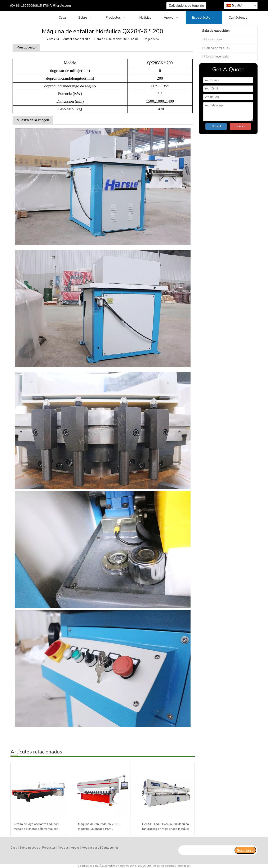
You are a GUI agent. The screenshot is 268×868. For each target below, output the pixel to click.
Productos (49, 848)
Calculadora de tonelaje (186, 6)
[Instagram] (123, 6)
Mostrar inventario (216, 57)
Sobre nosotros (30, 848)
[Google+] (104, 6)
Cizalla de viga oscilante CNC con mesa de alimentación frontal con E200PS (36, 827)
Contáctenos (110, 848)
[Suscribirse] (245, 850)
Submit (216, 126)
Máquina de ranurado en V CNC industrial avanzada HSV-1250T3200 (99, 827)
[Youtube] (117, 6)
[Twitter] (110, 6)
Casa (14, 848)
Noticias (63, 848)
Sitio (156, 39)
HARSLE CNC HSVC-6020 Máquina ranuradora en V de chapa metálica (166, 827)
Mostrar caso (213, 39)
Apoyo (75, 848)
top (259, 850)
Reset (240, 126)
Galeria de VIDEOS (217, 48)
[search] (206, 850)
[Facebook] (97, 6)
